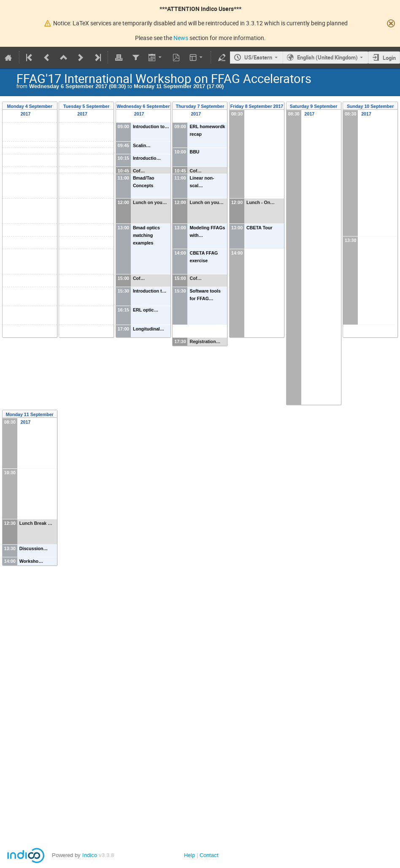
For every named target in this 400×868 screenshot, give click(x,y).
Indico (90, 855)
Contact (209, 855)
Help (189, 855)
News (181, 38)
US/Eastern (258, 57)
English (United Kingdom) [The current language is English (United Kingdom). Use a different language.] (327, 57)
